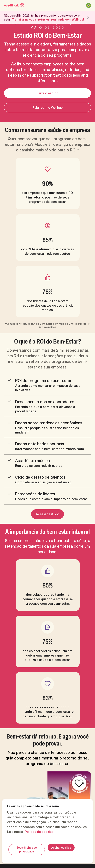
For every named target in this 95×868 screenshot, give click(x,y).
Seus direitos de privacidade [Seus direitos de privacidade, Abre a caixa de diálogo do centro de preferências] (27, 850)
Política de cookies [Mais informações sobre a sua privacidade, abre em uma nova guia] (39, 832)
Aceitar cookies (61, 848)
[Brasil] (89, 5)
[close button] (88, 18)
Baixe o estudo (47, 93)
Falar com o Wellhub (48, 108)
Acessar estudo (47, 514)
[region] (47, 831)
